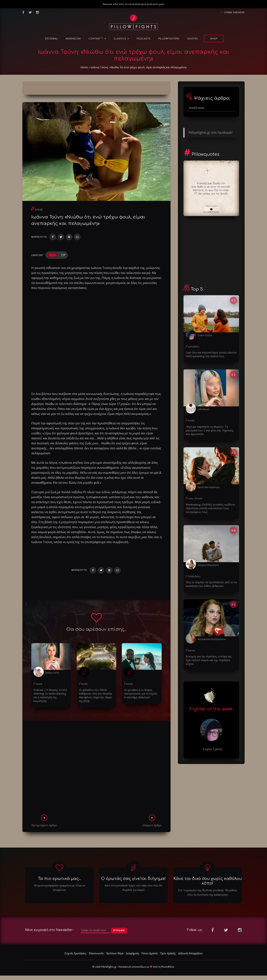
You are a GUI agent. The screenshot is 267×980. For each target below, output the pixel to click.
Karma (191, 650)
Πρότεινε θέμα (115, 953)
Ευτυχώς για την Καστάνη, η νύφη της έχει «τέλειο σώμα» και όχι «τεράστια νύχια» (209, 660)
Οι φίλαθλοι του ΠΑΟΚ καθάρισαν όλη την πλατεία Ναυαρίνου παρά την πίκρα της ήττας (95, 695)
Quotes (193, 39)
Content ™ (97, 39)
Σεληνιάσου (194, 576)
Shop (214, 39)
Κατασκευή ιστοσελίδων (132, 967)
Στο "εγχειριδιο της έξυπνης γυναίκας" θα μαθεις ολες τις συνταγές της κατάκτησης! (207, 892)
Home (84, 67)
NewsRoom (73, 39)
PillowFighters (169, 39)
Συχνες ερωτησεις (235, 12)
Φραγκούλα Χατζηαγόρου (212, 639)
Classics (121, 39)
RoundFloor (168, 967)
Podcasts (144, 39)
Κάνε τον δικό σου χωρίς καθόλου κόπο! (208, 881)
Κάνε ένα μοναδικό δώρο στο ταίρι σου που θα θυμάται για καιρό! (133, 888)
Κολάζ (39, 209)
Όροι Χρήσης (168, 953)
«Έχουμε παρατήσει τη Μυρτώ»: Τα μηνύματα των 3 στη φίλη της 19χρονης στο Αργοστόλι (210, 430)
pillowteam (204, 409)
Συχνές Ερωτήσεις (75, 953)
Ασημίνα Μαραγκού (208, 565)
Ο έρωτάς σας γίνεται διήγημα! (133, 879)
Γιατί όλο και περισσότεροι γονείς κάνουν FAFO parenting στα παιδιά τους (211, 354)
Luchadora (194, 347)
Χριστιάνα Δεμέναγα (209, 487)
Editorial (52, 39)
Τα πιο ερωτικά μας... (59, 879)
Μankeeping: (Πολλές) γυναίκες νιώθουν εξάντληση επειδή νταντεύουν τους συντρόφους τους (210, 508)
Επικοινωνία (96, 953)
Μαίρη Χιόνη (52, 673)
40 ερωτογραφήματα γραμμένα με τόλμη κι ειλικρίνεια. (59, 888)
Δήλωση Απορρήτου (190, 953)
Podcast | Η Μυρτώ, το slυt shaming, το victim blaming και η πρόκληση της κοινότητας (50, 695)
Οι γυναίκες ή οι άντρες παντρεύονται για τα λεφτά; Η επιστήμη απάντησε (141, 694)
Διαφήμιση (132, 953)
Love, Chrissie (195, 498)
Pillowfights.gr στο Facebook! (211, 132)
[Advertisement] (96, 769)
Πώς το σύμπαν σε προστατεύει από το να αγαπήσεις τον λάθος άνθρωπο (211, 584)
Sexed (39, 684)
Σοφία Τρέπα (205, 335)
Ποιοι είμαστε (150, 953)
